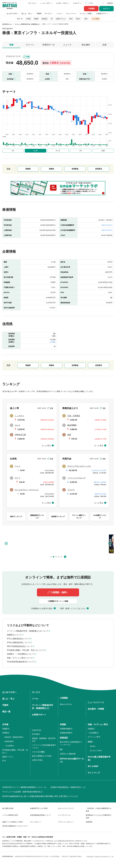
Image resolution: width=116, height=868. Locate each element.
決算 (105, 45)
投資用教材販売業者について (40, 815)
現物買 (28, 169)
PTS (4, 761)
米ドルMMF (93, 766)
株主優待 (86, 45)
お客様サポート (102, 14)
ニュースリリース (96, 702)
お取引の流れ (37, 760)
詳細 (103, 151)
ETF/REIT (36, 734)
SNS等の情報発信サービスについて (15, 826)
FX (52, 19)
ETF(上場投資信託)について (18, 639)
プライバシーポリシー (66, 822)
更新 (28, 57)
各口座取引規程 (8, 808)
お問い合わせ (32, 3)
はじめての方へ (12, 14)
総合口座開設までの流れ (42, 756)
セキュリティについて (66, 808)
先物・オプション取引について (20, 658)
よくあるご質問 (46, 3)
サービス (48, 14)
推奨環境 (89, 822)
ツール (59, 14)
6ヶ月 (58, 151)
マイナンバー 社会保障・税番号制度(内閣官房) (22, 792)
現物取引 (6, 729)
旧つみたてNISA (96, 751)
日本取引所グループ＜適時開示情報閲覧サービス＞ (24, 787)
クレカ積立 (96, 19)
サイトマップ (94, 773)
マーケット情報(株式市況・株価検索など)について (27, 631)
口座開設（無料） (60, 592)
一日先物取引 (93, 733)
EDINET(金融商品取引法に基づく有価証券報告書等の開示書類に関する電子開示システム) (40, 796)
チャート (30, 45)
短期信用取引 (9, 741)
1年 (81, 151)
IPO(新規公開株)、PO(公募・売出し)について (25, 650)
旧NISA (93, 746)
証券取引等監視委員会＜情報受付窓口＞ (68, 787)
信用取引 (6, 733)
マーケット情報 (85, 14)
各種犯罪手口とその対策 (39, 808)
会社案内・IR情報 (63, 3)
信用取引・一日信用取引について (21, 654)
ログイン (106, 9)
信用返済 (99, 169)
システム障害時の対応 (10, 815)
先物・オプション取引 (98, 724)
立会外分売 (36, 730)
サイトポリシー (36, 822)
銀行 (86, 19)
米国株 (36, 19)
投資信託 (45, 19)
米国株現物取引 (66, 729)
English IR (77, 3)
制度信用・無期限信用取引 (14, 737)
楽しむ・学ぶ (27, 14)
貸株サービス (8, 757)
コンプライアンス (64, 815)
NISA (71, 19)
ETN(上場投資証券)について (18, 642)
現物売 (51, 169)
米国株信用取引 (66, 733)
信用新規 (75, 169)
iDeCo (78, 19)
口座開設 (91, 9)
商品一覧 (20, 19)
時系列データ (49, 45)
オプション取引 (94, 737)
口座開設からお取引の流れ (42, 608)
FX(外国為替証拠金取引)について (20, 662)
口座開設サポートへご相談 (58, 601)
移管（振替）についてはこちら (73, 608)
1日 (13, 151)
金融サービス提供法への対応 (13, 822)
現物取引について (14, 635)
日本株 (28, 19)
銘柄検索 (110, 3)
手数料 (39, 14)
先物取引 (91, 729)
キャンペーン (71, 14)
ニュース (67, 45)
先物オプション (61, 19)
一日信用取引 (9, 746)
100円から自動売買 (68, 754)
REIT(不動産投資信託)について (20, 646)
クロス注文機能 (38, 752)
